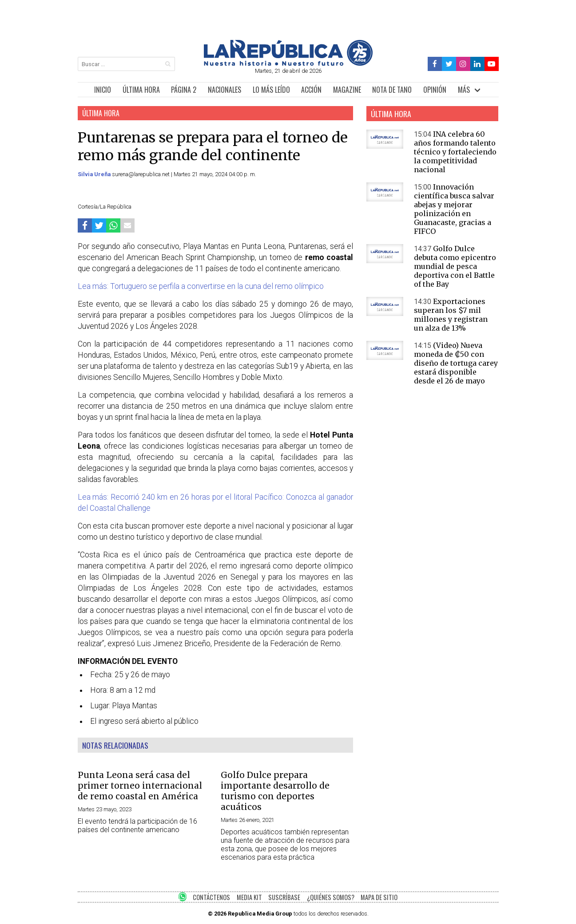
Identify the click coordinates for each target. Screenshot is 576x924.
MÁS (464, 90)
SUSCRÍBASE (284, 897)
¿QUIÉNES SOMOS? (331, 897)
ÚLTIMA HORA (141, 90)
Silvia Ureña (95, 174)
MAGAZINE (347, 90)
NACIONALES (224, 90)
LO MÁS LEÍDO (271, 90)
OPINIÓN (435, 90)
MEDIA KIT (249, 897)
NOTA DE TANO (392, 90)
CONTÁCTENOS (211, 897)
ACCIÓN (311, 90)
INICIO (103, 90)
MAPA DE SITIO (379, 897)
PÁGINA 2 (184, 90)
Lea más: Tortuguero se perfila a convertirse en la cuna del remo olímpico (201, 286)
